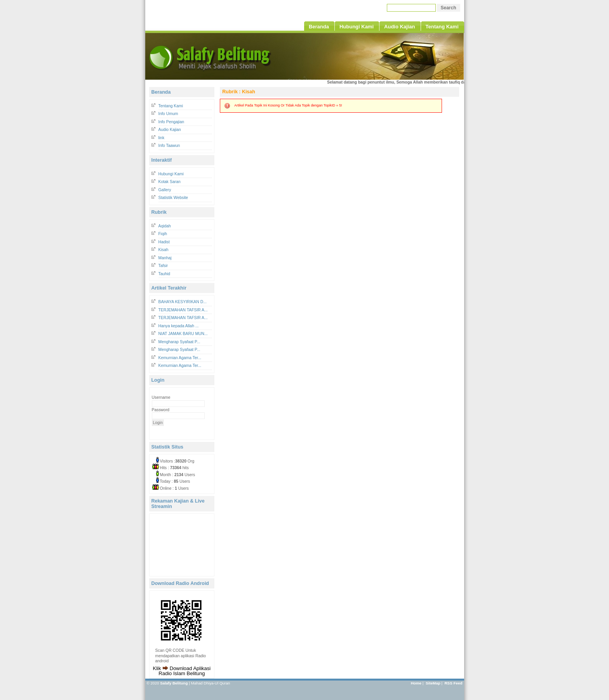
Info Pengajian (171, 122)
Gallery (165, 190)
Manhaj (165, 258)
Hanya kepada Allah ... (179, 326)
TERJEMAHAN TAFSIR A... (183, 310)
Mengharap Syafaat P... (179, 342)
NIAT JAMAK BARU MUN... (183, 334)
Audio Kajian (170, 130)
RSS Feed (453, 683)
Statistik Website (173, 198)
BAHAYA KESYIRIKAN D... (183, 302)
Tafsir (163, 266)
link (162, 138)
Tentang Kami (171, 106)
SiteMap (433, 683)
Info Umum (168, 114)
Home (416, 683)
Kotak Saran (170, 182)
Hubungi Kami (171, 174)
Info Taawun (169, 146)
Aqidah (165, 226)
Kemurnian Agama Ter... (180, 358)
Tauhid (164, 274)
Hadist (164, 242)
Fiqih (163, 234)
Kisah (164, 250)
